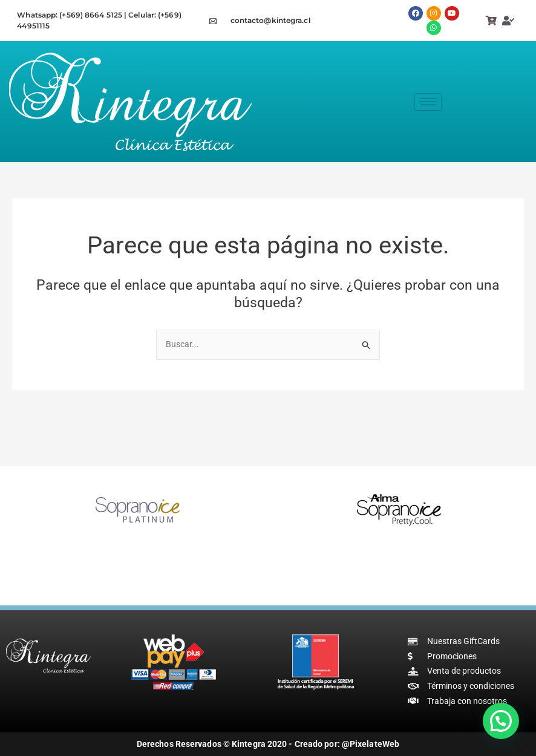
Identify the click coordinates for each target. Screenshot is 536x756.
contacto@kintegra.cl (270, 20)
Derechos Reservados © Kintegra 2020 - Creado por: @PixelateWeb (268, 745)
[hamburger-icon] (428, 102)
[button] (501, 721)
